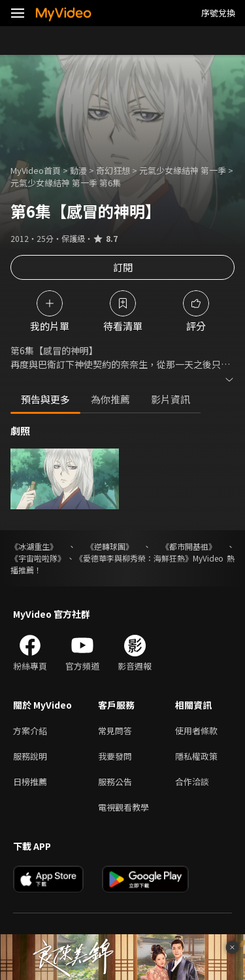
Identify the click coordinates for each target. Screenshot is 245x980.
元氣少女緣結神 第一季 (183, 170)
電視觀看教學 (123, 807)
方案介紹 (30, 731)
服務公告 (115, 782)
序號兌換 (218, 13)
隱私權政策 (196, 756)
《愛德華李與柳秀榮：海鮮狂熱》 (134, 558)
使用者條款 (196, 731)
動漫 (78, 170)
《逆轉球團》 (110, 546)
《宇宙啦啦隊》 (38, 558)
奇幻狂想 (113, 170)
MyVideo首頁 (36, 170)
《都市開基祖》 (189, 546)
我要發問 (115, 756)
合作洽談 (192, 782)
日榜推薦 (30, 782)
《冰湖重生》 (34, 546)
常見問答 (115, 731)
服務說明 (30, 756)
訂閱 (123, 267)
